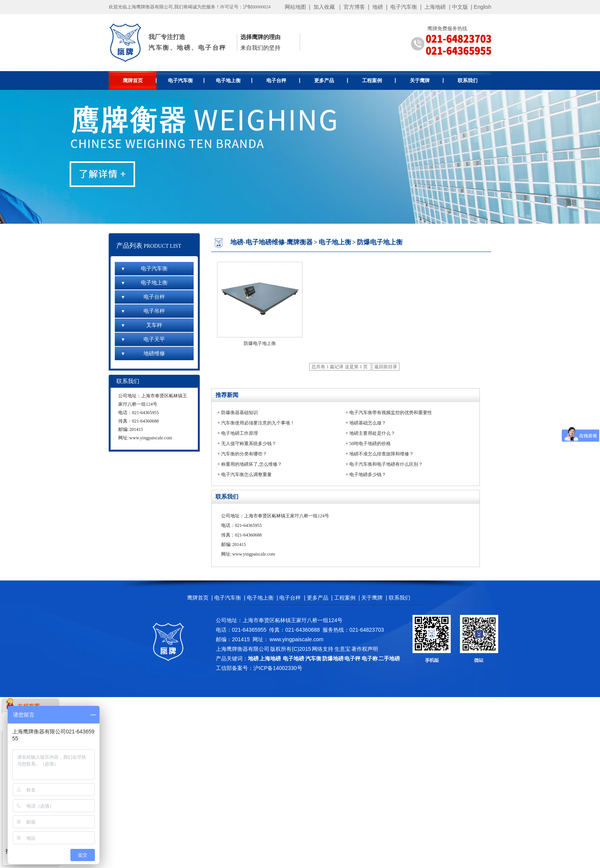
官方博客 (354, 7)
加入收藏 (324, 7)
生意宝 (342, 649)
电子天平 (143, 339)
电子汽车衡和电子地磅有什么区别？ (386, 464)
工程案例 (379, 80)
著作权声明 (365, 649)
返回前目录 (386, 367)
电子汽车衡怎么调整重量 (246, 475)
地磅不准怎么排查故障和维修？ (382, 454)
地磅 (378, 7)
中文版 (460, 7)
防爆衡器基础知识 (240, 413)
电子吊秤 (143, 311)
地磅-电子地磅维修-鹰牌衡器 (271, 242)
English (483, 7)
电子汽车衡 (404, 7)
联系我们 (468, 80)
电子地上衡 (234, 80)
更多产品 (331, 80)
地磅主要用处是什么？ (372, 433)
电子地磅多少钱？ (368, 475)
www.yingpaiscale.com (151, 438)
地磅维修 (143, 354)
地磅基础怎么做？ (368, 423)
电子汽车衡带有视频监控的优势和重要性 (391, 413)
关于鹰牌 (427, 80)
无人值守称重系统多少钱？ (249, 444)
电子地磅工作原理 (240, 433)
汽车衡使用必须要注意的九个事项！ (258, 423)
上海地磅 (435, 7)
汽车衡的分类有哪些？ (244, 454)
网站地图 (295, 7)
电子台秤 (283, 80)
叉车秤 (141, 325)
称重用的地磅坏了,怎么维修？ (252, 464)
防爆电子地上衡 (380, 242)
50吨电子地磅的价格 (370, 444)
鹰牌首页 (140, 80)
